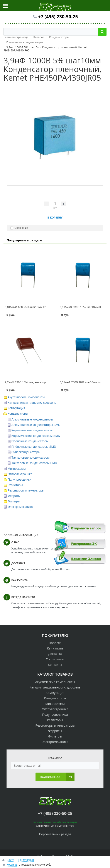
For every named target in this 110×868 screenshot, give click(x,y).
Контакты (55, 665)
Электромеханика (20, 507)
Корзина (12, 865)
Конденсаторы (18, 414)
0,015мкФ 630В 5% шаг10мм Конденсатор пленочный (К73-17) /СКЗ (49, 307)
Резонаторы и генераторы (26, 490)
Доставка (55, 654)
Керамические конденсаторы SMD (36, 436)
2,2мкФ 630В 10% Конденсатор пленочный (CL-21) (38, 382)
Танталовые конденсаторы (31, 458)
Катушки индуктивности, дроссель (32, 403)
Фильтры (14, 501)
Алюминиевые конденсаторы (32, 419)
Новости (55, 643)
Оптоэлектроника (20, 474)
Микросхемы (17, 469)
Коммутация (16, 408)
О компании (55, 659)
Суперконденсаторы (26, 452)
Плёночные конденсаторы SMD (34, 447)
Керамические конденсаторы (32, 430)
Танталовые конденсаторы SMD (34, 463)
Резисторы (15, 485)
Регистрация (26, 860)
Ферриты (14, 496)
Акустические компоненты (26, 397)
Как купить (55, 648)
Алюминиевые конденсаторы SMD (36, 425)
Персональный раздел (55, 834)
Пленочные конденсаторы (30, 441)
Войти (10, 860)
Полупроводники (19, 480)
